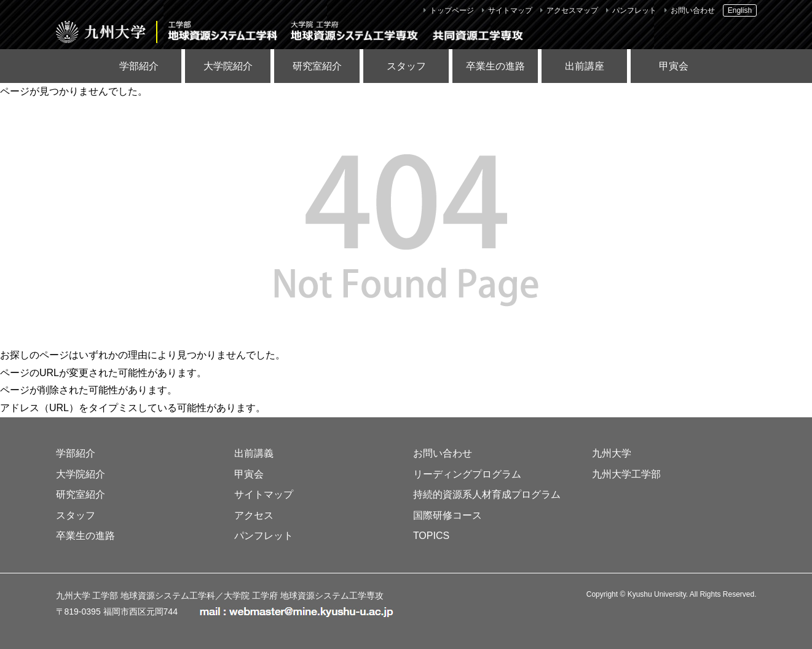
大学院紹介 (228, 66)
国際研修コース (447, 515)
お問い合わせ (693, 10)
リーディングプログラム (467, 474)
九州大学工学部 (626, 474)
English (740, 10)
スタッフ (406, 66)
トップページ (452, 10)
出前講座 (585, 66)
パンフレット (634, 10)
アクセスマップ (572, 10)
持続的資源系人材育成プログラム (487, 494)
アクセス (254, 515)
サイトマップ (510, 10)
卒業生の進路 (495, 66)
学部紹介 (139, 66)
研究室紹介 (317, 66)
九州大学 (612, 453)
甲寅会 (674, 66)
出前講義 (254, 453)
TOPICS (431, 536)
